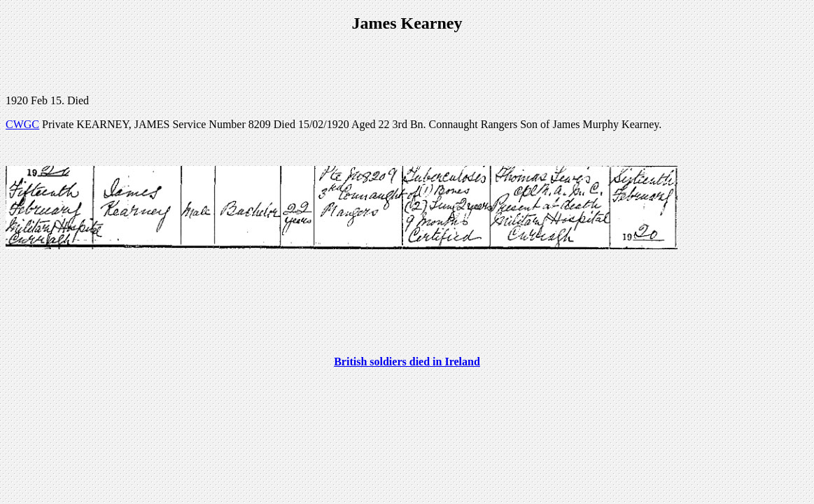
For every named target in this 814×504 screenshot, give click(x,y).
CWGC (22, 124)
